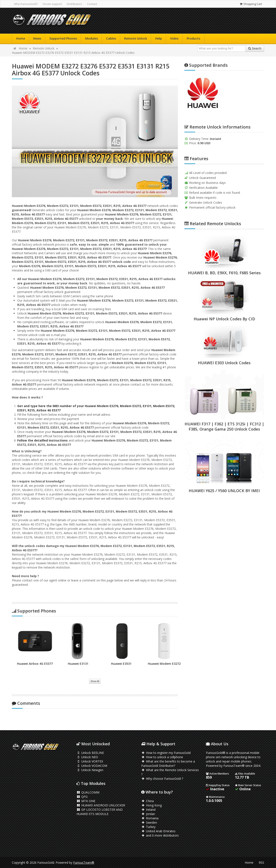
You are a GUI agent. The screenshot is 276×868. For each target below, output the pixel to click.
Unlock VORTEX (90, 761)
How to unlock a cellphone (162, 757)
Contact (92, 4)
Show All (95, 681)
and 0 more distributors (160, 835)
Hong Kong (151, 805)
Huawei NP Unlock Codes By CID (224, 319)
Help (159, 38)
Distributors (74, 4)
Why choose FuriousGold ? (162, 779)
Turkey (148, 827)
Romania (150, 818)
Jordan (148, 814)
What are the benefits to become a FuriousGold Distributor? (168, 763)
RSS (261, 863)
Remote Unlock (136, 38)
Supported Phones (63, 38)
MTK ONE (86, 801)
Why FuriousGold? (26, 4)
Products (193, 38)
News (37, 38)
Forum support (52, 4)
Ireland (148, 810)
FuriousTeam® (84, 863)
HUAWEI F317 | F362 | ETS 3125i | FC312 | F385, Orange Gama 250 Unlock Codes (224, 426)
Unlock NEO (87, 757)
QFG (82, 797)
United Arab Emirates (158, 831)
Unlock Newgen (90, 770)
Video (174, 38)
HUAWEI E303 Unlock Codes (224, 363)
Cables (111, 38)
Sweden (149, 822)
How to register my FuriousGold (166, 753)
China (147, 801)
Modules (92, 38)
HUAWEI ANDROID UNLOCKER (101, 805)
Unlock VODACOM (92, 766)
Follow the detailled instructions (42, 440)
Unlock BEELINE (90, 753)
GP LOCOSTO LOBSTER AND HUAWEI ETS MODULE (100, 812)
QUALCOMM (88, 792)
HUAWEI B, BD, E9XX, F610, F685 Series (224, 273)
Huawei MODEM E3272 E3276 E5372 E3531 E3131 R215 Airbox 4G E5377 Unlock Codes (73, 53)
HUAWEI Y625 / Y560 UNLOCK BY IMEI (224, 491)
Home (21, 38)
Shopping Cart (251, 4)
